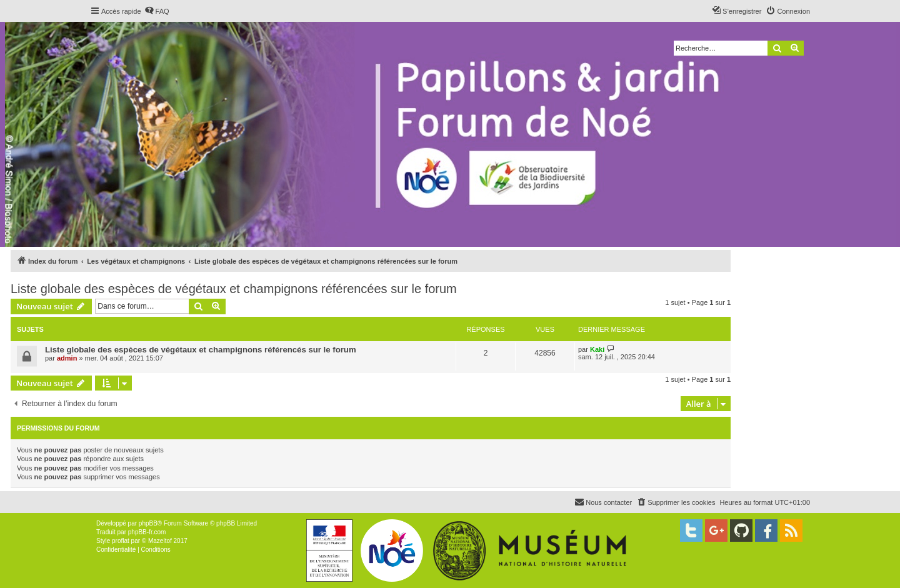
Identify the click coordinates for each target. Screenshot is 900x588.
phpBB (148, 523)
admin (67, 358)
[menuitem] (157, 11)
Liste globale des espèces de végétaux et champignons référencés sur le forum (201, 350)
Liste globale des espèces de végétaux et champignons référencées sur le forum (234, 289)
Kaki (597, 349)
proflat (121, 541)
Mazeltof (160, 541)
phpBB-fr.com (147, 532)
